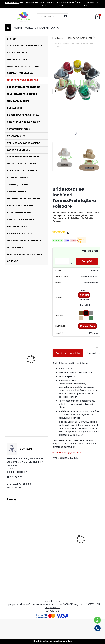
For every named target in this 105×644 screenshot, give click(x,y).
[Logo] (23, 17)
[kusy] (62, 261)
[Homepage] (8, 28)
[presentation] (55, 91)
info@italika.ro (53, 608)
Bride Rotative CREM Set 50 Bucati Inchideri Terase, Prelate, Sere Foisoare (63, 547)
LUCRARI (18, 28)
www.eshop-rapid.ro (61, 641)
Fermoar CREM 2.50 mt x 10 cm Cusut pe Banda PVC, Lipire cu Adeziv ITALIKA (88, 562)
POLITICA (28, 28)
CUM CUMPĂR (42, 28)
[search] (65, 16)
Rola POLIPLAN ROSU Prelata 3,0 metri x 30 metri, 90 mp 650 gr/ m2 (34, 422)
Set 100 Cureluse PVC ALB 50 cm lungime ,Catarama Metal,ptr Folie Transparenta (35, 313)
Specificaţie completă (68, 353)
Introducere (58, 38)
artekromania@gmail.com (67, 452)
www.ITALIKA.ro (12, 3)
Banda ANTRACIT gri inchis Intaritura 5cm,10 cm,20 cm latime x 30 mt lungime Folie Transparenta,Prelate (35, 361)
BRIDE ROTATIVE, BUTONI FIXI (80, 38)
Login (80, 2)
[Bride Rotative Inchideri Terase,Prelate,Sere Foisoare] (76, 82)
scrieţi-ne (16, 476)
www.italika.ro (52, 601)
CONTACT (56, 28)
